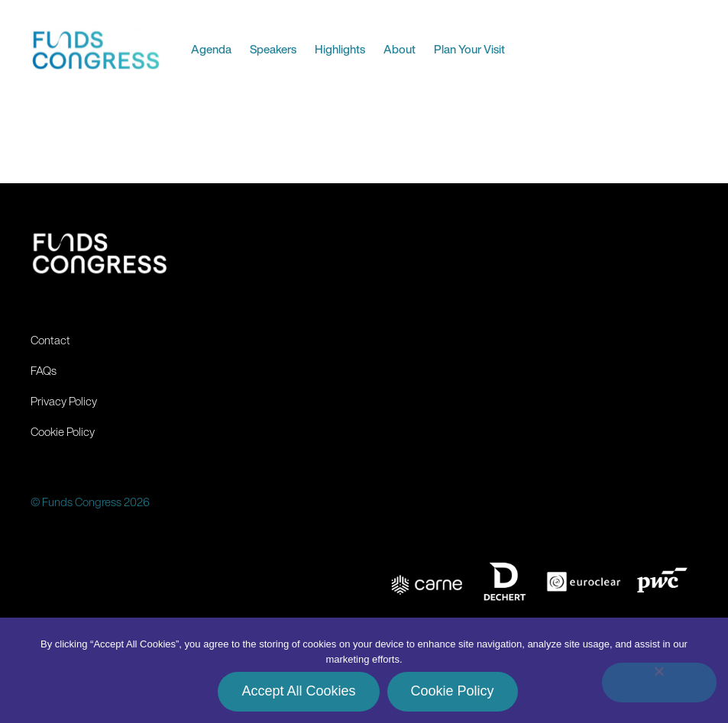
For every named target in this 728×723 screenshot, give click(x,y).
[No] (659, 683)
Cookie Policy (453, 691)
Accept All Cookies (298, 691)
